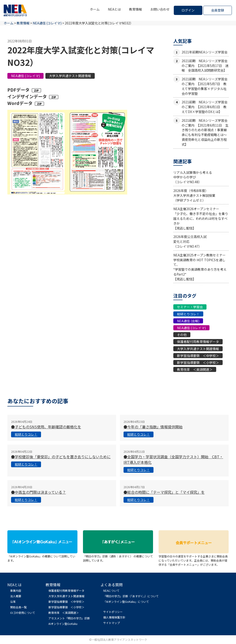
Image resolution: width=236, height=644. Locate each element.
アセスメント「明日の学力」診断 (69, 618)
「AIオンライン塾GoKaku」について (126, 602)
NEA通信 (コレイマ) (25, 76)
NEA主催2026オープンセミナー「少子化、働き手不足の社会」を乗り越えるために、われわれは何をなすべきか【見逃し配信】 (201, 218)
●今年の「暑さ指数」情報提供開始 (153, 427)
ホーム (95, 9)
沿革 (13, 602)
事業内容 (16, 590)
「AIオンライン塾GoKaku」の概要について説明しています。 (42, 556)
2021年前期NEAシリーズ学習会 (205, 52)
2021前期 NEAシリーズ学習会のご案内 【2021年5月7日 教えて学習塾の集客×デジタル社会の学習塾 (205, 86)
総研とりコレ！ (188, 314)
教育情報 (136, 9)
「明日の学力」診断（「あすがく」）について (131, 596)
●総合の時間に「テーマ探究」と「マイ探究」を (164, 492)
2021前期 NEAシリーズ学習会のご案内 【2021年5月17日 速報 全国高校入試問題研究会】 (205, 66)
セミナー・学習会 (190, 307)
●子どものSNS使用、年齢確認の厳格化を (46, 427)
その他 (182, 335)
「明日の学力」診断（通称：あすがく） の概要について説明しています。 (118, 556)
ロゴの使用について (23, 613)
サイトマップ (112, 623)
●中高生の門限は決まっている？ (38, 492)
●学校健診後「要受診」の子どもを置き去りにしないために (61, 457)
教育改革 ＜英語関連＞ (195, 369)
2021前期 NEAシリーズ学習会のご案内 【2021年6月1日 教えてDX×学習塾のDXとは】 (205, 107)
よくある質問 (112, 585)
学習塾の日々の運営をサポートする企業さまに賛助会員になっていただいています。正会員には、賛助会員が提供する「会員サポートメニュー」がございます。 (194, 558)
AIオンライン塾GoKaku (63, 624)
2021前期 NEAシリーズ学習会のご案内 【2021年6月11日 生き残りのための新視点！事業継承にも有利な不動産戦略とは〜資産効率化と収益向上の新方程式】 (205, 132)
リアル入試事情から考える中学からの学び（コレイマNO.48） (193, 177)
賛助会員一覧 (18, 607)
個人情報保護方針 (114, 617)
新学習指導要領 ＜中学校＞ (198, 356)
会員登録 (218, 10)
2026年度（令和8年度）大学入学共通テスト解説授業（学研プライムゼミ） (194, 195)
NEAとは (114, 9)
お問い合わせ (160, 9)
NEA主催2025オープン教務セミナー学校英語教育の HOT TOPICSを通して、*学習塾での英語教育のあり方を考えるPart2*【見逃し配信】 (200, 267)
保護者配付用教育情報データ (198, 342)
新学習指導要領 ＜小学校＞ (198, 363)
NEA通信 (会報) (188, 321)
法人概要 (16, 596)
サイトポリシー (113, 612)
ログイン (188, 10)
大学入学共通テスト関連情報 (70, 76)
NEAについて (111, 590)
